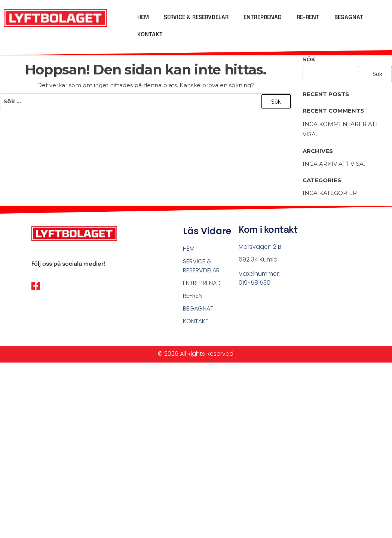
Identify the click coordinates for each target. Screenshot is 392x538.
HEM (143, 18)
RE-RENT (308, 18)
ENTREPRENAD (263, 18)
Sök (309, 59)
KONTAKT (150, 35)
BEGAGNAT (349, 18)
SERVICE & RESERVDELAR (196, 18)
